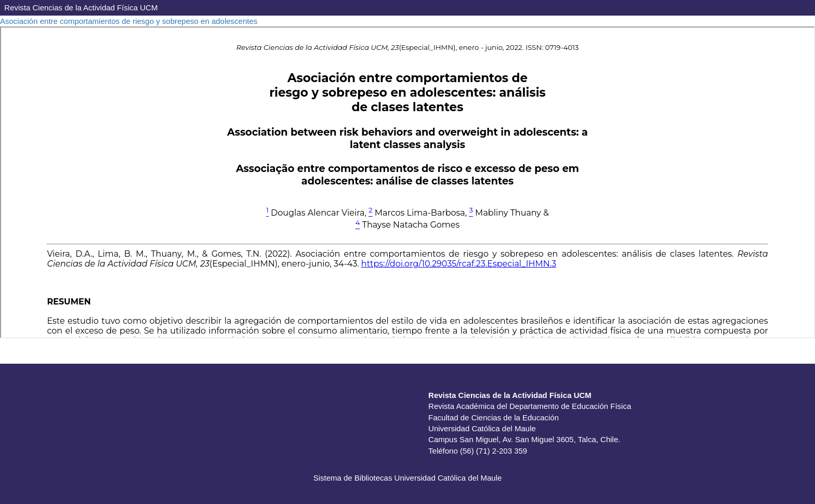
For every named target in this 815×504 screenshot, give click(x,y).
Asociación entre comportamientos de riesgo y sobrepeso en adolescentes (129, 21)
